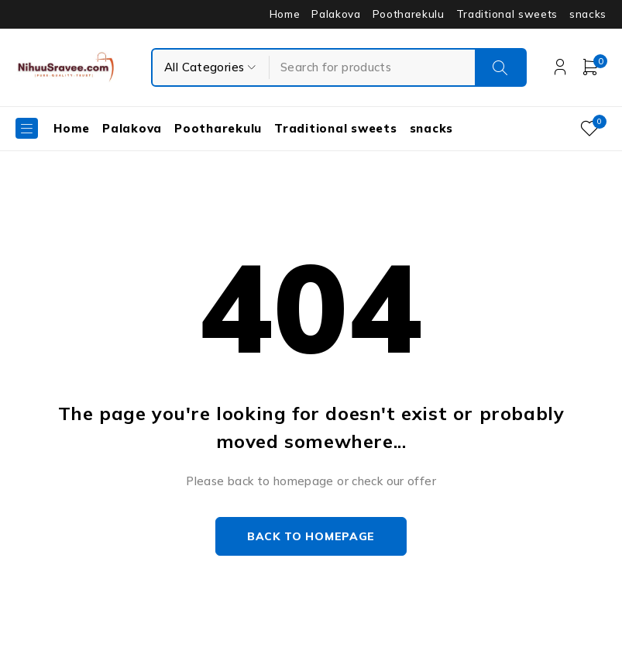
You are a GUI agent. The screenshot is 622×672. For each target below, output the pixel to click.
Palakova (336, 14)
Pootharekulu (409, 14)
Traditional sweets (507, 14)
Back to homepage (311, 536)
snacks (588, 14)
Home (285, 14)
